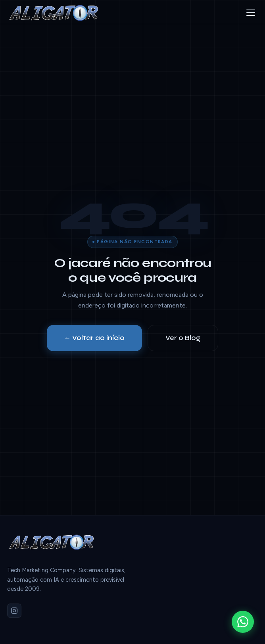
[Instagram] (14, 611)
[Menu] (251, 13)
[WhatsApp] (243, 622)
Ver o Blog (183, 338)
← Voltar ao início (95, 338)
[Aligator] (57, 13)
